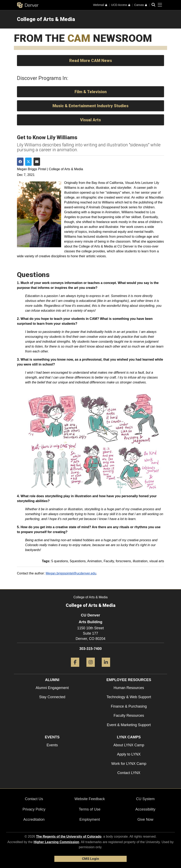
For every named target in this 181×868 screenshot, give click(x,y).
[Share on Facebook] (20, 162)
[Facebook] (75, 668)
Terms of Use (90, 809)
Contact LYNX (129, 773)
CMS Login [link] (90, 859)
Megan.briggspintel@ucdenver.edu (71, 573)
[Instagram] (91, 668)
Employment (90, 819)
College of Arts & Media (46, 19)
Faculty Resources (129, 716)
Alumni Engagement (52, 688)
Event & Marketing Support (129, 725)
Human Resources (129, 688)
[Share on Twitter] (28, 162)
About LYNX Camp (129, 745)
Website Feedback (90, 799)
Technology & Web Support (129, 697)
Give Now (145, 819)
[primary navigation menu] (160, 5)
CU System (145, 799)
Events (52, 745)
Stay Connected (52, 697)
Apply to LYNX (129, 754)
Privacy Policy (34, 809)
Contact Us (34, 799)
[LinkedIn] (106, 668)
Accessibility (145, 809)
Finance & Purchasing (129, 706)
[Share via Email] (37, 162)
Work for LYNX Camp (129, 764)
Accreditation (34, 819)
